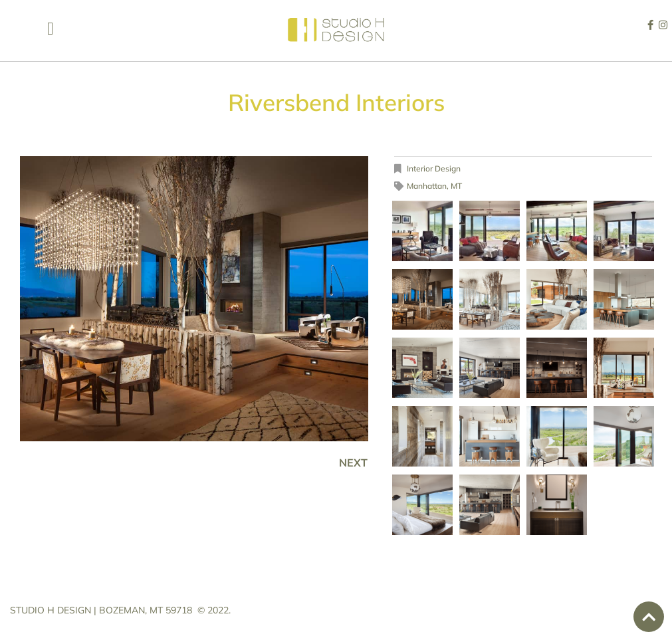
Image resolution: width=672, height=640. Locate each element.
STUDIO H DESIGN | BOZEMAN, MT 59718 (101, 610)
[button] (50, 29)
